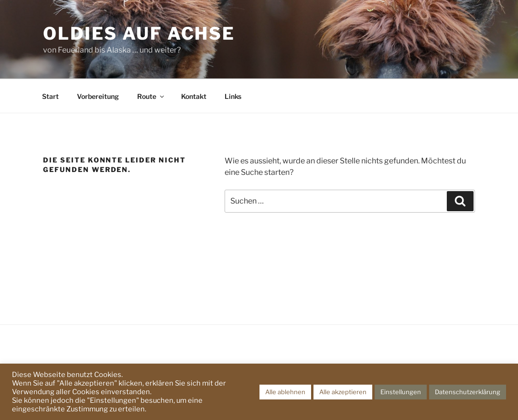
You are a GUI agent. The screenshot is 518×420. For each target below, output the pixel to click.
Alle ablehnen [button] (285, 392)
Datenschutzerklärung (468, 392)
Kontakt (194, 96)
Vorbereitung (98, 96)
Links (233, 96)
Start (50, 96)
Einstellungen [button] (401, 392)
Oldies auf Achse (139, 33)
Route (151, 96)
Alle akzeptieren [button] (343, 392)
